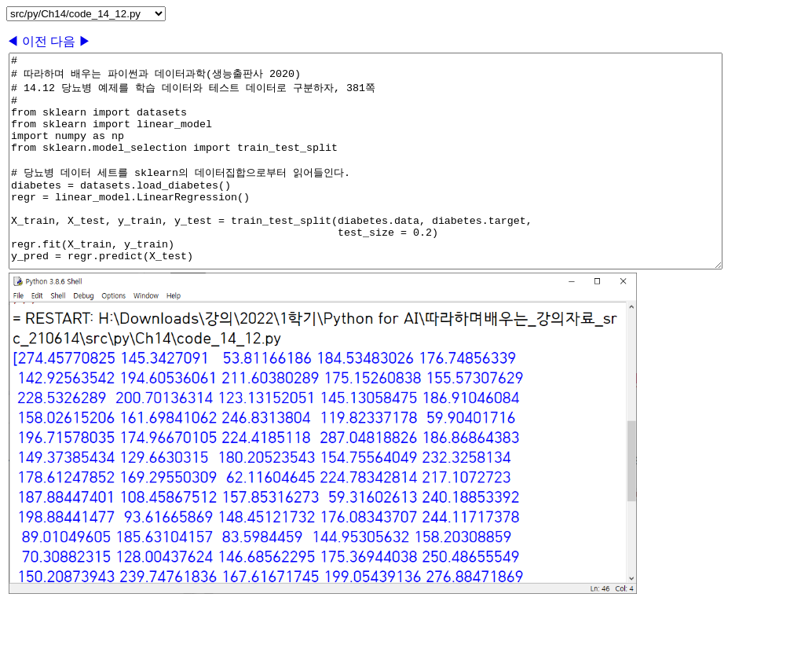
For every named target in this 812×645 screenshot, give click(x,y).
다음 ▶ (71, 41)
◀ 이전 (28, 41)
